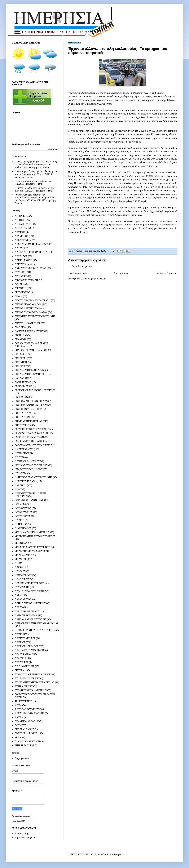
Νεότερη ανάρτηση (78, 273)
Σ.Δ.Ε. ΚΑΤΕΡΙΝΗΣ (25, 666)
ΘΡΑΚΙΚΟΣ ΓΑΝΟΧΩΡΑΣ (28, 461)
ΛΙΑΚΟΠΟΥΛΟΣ (23, 528)
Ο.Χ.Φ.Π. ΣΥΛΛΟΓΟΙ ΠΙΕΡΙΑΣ (30, 591)
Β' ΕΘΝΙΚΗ (21, 272)
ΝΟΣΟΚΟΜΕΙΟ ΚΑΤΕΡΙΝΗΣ (29, 583)
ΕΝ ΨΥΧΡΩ (21, 397)
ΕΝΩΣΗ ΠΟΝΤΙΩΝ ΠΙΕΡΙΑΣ (29, 409)
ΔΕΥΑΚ (19, 296)
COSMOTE (20, 725)
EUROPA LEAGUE (24, 729)
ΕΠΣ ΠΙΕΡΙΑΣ (22, 425)
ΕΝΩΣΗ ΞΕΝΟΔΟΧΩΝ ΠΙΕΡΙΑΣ (31, 405)
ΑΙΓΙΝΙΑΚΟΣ (21, 236)
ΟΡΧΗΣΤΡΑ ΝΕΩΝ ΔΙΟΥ (27, 611)
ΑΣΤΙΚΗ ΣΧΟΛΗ (23, 260)
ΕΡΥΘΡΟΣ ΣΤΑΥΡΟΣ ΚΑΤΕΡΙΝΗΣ (32, 433)
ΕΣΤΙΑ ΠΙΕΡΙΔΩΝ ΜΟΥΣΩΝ (29, 437)
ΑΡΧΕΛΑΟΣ (21, 256)
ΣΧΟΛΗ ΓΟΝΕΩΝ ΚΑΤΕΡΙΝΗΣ (31, 690)
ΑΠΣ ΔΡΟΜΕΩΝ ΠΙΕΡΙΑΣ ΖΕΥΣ (31, 244)
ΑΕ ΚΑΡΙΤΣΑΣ (22, 224)
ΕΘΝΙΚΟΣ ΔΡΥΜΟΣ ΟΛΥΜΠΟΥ (31, 350)
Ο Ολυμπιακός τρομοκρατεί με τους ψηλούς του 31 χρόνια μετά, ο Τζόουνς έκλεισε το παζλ (36, 164)
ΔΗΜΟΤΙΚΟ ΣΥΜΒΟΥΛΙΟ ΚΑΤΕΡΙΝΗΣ (35, 316)
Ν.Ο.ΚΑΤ (19, 567)
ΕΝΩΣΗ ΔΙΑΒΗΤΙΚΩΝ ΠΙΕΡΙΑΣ (31, 401)
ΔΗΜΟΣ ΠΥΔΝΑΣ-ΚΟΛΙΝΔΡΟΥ (31, 312)
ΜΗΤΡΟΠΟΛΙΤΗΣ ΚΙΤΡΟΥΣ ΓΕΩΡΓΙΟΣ (35, 536)
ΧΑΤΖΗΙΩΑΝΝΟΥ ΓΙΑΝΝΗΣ (30, 713)
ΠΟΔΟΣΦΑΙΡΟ (22, 654)
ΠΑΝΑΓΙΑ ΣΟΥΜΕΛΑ (26, 615)
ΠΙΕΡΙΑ (19, 634)
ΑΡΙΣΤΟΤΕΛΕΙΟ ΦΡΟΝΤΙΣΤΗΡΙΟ (32, 252)
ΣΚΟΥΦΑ (19, 670)
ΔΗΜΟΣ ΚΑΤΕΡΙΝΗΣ (26, 308)
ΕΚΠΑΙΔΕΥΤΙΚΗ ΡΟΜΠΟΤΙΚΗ (31, 374)
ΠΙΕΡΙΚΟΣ (20, 642)
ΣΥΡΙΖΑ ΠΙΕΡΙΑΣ (24, 686)
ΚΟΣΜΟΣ (20, 504)
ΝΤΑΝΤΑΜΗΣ (22, 587)
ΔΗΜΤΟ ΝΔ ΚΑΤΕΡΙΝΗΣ (28, 323)
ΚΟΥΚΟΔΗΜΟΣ (23, 508)
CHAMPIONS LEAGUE (27, 721)
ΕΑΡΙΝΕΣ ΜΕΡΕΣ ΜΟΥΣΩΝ (29, 331)
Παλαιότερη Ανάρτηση (166, 273)
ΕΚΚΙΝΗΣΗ (21, 362)
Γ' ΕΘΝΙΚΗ (20, 288)
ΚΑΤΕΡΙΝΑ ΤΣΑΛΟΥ (25, 481)
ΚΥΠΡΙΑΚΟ (21, 524)
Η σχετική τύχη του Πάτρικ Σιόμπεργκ (33, 181)
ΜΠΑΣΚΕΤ (21, 559)
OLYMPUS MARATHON (27, 741)
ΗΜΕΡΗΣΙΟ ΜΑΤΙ (24, 449)
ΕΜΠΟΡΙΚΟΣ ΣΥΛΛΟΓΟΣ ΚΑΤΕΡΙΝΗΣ (35, 390)
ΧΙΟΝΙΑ (19, 717)
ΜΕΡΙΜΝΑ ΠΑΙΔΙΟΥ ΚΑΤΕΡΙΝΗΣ (32, 532)
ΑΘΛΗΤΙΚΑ (21, 228)
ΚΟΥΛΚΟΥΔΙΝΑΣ (24, 512)
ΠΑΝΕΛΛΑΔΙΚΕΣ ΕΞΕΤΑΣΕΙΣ (30, 619)
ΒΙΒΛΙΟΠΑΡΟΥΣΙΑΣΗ (26, 280)
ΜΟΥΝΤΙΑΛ (21, 543)
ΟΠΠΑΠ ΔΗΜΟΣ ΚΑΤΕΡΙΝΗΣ (30, 603)
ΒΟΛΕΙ (18, 284)
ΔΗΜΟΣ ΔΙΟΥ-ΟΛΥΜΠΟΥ (28, 304)
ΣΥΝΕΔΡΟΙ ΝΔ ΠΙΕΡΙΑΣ (27, 678)
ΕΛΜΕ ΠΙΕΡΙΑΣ (23, 382)
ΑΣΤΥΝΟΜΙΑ (22, 264)
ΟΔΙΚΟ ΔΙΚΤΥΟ (23, 599)
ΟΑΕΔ (18, 595)
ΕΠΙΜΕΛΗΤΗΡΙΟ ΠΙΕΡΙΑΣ (29, 421)
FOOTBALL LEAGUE (26, 733)
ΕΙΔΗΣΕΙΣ (20, 354)
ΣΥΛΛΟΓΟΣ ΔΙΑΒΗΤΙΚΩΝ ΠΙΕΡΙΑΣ (33, 674)
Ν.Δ (17, 563)
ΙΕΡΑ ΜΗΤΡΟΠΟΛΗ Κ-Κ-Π (29, 469)
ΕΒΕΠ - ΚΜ (21, 335)
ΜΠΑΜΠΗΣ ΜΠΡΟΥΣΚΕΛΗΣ (30, 551)
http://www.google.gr (25, 838)
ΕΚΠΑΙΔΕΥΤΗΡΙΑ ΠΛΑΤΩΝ (29, 370)
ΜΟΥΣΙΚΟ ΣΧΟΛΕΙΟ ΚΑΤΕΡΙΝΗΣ (32, 547)
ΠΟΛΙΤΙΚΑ (20, 658)
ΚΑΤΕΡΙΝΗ (21, 485)
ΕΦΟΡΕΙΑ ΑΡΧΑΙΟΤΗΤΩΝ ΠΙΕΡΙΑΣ (33, 445)
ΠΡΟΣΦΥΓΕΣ (22, 662)
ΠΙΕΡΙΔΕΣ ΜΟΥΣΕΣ (25, 638)
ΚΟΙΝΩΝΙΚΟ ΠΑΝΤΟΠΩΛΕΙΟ (30, 500)
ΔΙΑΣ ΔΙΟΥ (21, 327)
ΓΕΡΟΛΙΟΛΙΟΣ (22, 292)
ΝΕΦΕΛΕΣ (20, 571)
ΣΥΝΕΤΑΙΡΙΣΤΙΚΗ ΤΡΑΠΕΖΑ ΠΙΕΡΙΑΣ (35, 682)
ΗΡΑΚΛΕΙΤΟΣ (22, 453)
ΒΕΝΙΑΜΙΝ (21, 276)
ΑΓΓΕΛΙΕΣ (20, 216)
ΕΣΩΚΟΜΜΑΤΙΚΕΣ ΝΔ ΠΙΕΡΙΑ (31, 441)
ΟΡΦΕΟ (19, 607)
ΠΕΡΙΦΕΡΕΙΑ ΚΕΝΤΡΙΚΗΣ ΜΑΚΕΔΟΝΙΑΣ (37, 623)
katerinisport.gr (22, 834)
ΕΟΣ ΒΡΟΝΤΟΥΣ (23, 413)
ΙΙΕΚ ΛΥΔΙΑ (21, 473)
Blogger (118, 854)
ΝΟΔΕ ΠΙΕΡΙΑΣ (23, 579)
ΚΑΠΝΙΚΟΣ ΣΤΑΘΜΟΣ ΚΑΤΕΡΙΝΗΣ (34, 477)
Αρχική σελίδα (121, 273)
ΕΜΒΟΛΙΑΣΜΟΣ (23, 386)
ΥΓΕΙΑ (18, 705)
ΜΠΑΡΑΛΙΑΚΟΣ (23, 555)
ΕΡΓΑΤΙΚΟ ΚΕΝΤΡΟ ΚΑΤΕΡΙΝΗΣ (32, 429)
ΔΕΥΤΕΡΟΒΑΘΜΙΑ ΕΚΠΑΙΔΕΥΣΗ (33, 300)
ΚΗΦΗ (18, 489)
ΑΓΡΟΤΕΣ (20, 220)
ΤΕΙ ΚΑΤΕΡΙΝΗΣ (23, 701)
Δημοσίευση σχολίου (82, 266)
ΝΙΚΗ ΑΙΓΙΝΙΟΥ (23, 575)
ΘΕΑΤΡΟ (19, 457)
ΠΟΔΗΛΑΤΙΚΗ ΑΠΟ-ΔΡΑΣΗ (29, 650)
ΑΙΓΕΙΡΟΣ (20, 232)
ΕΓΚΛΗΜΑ (21, 339)
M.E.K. (18, 737)
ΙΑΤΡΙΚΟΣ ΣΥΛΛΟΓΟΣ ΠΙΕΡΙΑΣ (31, 465)
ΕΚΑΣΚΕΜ (21, 358)
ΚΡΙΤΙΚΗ (19, 520)
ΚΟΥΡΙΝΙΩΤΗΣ (23, 516)
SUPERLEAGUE (23, 745)
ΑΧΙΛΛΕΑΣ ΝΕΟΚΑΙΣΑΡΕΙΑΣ (30, 268)
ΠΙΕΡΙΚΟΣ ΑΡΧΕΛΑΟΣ (27, 646)
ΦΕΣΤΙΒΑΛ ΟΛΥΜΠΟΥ (27, 709)
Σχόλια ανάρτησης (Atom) (93, 279)
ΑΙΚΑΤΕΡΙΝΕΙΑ (23, 240)
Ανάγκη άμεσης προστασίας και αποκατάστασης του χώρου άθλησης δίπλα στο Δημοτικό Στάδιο (35, 197)
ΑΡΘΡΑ (19, 248)
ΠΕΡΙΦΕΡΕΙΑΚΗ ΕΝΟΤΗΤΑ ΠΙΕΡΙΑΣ (34, 630)
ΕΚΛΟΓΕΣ (20, 366)
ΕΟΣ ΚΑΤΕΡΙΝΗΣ (24, 417)
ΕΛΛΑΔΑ (20, 378)
